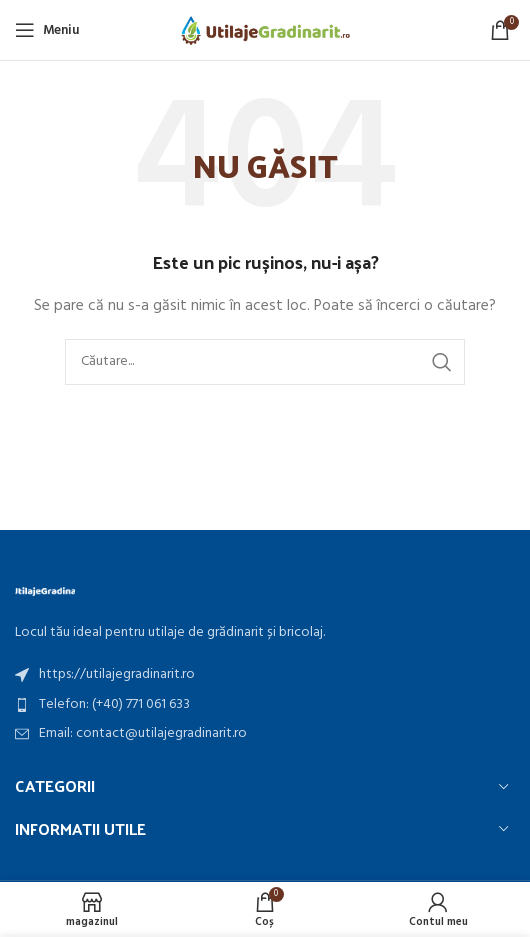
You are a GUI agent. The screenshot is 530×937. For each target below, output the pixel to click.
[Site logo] (265, 30)
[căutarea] (265, 362)
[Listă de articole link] (265, 675)
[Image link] (45, 590)
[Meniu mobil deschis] (47, 30)
